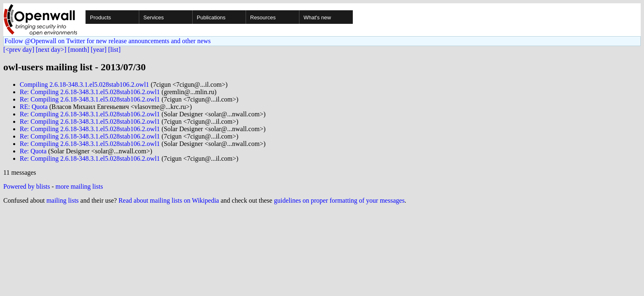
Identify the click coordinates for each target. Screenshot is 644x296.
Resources (263, 17)
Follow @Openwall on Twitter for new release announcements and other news (108, 41)
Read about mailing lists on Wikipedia (169, 200)
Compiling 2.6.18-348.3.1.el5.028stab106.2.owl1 (84, 84)
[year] (99, 50)
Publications (211, 17)
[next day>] (51, 50)
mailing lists (63, 200)
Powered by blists (27, 186)
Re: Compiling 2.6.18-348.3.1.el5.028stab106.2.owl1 (90, 92)
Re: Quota (33, 151)
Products (100, 17)
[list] (114, 50)
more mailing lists (79, 186)
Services (154, 17)
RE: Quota (34, 107)
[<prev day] (19, 50)
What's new (317, 17)
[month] (79, 50)
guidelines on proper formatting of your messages (339, 200)
